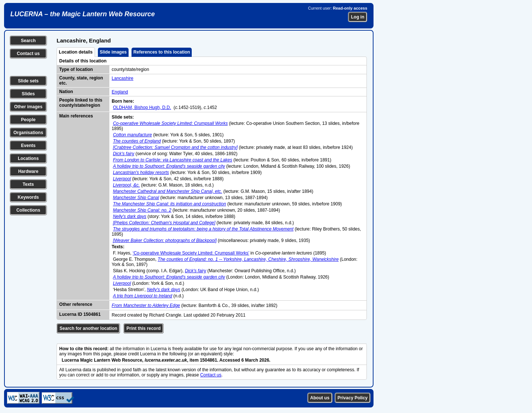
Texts (28, 184)
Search (28, 41)
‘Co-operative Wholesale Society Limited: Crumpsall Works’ (191, 253)
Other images (28, 107)
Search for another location (88, 328)
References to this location (162, 52)
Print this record (144, 328)
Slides (28, 94)
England (120, 92)
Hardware (28, 171)
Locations (28, 158)
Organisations (28, 133)
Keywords (28, 197)
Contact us (28, 54)
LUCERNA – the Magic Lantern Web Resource (83, 14)
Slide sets (28, 81)
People (28, 120)
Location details (76, 52)
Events (28, 146)
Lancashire (122, 78)
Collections (28, 210)
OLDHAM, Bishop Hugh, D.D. (142, 107)
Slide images (113, 52)
